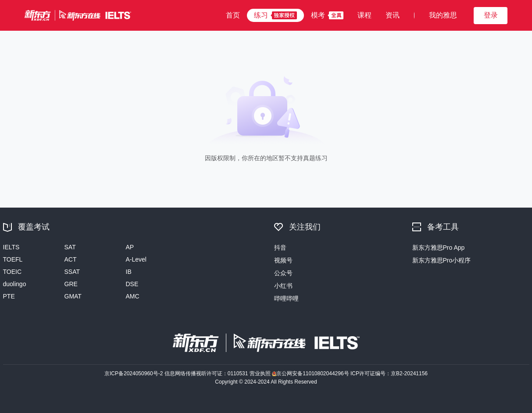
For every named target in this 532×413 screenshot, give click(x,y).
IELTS (11, 247)
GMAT (73, 296)
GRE (71, 284)
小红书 (283, 286)
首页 (233, 15)
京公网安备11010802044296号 (311, 373)
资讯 (393, 15)
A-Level (136, 259)
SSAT (72, 272)
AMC (133, 296)
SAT (70, 247)
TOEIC (12, 272)
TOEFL (13, 259)
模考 (318, 15)
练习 (261, 15)
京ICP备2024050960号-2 (134, 373)
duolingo (15, 284)
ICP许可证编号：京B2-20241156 (389, 373)
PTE (9, 296)
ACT (71, 259)
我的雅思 (443, 15)
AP (130, 247)
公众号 (283, 273)
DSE (132, 284)
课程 (364, 15)
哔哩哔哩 (286, 298)
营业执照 (261, 373)
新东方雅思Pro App (439, 248)
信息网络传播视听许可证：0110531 (207, 373)
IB (129, 272)
